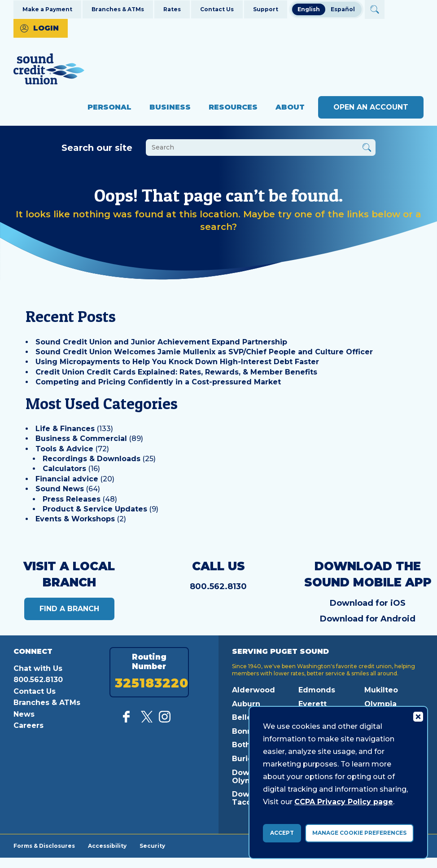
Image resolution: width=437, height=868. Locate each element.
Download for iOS (368, 603)
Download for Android (368, 619)
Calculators (64, 469)
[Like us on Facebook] (129, 720)
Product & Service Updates (95, 509)
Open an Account (371, 107)
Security (153, 846)
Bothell (246, 745)
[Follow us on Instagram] (165, 720)
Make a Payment (47, 9)
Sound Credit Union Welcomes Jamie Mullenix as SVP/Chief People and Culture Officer (204, 352)
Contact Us (217, 9)
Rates (172, 9)
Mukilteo (381, 690)
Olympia (380, 704)
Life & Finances (65, 429)
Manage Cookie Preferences (359, 833)
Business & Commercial (81, 438)
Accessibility (108, 846)
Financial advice (67, 479)
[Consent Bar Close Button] (418, 716)
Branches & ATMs (118, 9)
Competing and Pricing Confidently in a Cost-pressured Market (158, 382)
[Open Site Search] (374, 9)
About (290, 107)
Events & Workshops (75, 519)
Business (170, 107)
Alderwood (253, 690)
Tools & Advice (64, 449)
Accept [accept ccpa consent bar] (282, 833)
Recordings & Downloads (92, 459)
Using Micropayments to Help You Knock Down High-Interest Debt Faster (177, 362)
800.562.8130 (218, 586)
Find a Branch (69, 609)
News (24, 714)
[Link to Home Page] (49, 70)
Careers (28, 725)
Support (266, 9)
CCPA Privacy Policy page (344, 802)
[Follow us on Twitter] (147, 720)
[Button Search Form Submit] (367, 149)
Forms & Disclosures (44, 846)
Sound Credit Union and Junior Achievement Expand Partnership (161, 342)
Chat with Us (38, 668)
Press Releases (72, 499)
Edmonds (317, 690)
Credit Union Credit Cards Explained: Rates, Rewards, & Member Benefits (176, 372)
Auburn (246, 704)
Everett (312, 704)
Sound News (60, 489)
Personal (109, 107)
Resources (233, 107)
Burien (245, 759)
